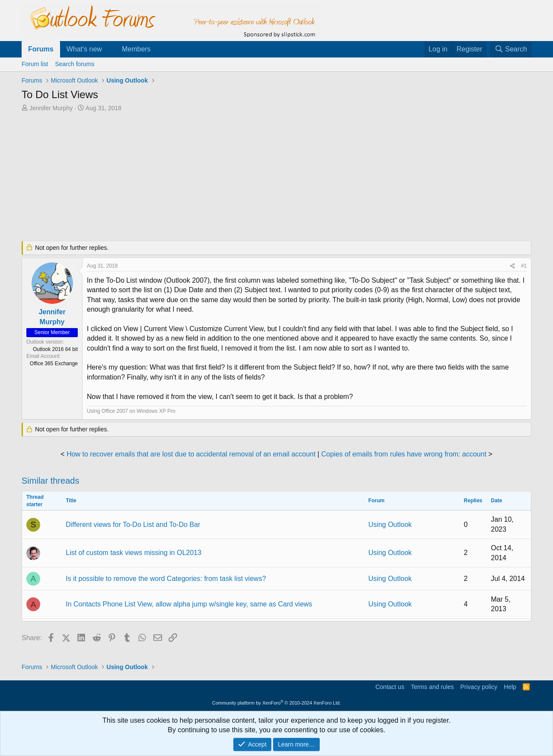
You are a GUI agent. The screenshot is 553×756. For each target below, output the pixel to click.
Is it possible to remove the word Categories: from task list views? (166, 579)
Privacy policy (479, 687)
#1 (524, 266)
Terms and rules (432, 687)
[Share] (512, 266)
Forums (41, 49)
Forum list (35, 64)
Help (510, 687)
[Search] (511, 49)
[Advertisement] (231, 177)
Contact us (390, 687)
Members (136, 49)
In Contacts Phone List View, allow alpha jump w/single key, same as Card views (189, 604)
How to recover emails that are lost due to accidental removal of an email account (191, 454)
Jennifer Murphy (51, 108)
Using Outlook (390, 525)
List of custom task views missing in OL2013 (133, 553)
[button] (109, 49)
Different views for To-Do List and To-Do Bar (133, 525)
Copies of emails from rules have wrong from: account (404, 454)
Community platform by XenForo (276, 703)
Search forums (75, 64)
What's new (84, 49)
